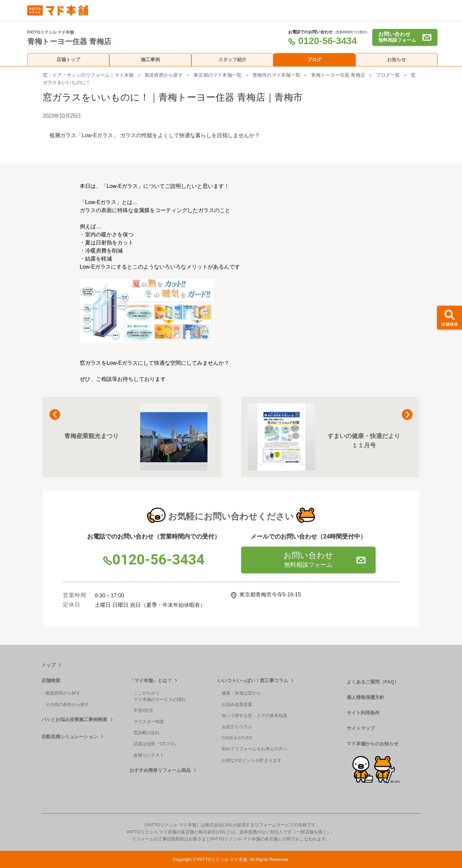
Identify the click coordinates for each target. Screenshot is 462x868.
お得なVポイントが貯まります (252, 760)
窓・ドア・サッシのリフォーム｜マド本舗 (88, 75)
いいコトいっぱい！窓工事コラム (253, 680)
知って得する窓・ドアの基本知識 (254, 716)
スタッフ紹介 (232, 60)
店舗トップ (68, 60)
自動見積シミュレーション (70, 737)
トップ (48, 665)
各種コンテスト (149, 755)
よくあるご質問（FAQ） (373, 682)
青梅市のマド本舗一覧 (276, 75)
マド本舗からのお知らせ (373, 744)
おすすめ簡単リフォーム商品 (160, 770)
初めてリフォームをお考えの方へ (254, 749)
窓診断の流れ (147, 733)
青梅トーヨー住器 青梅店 (338, 75)
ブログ (314, 60)
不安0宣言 (143, 711)
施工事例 (150, 60)
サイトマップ (361, 728)
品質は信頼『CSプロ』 (156, 744)
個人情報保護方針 (365, 697)
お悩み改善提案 (237, 704)
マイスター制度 (149, 722)
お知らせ (396, 60)
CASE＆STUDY (237, 738)
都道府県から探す (164, 75)
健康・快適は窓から (241, 693)
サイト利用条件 (363, 713)
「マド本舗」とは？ (151, 680)
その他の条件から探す (67, 704)
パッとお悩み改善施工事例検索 (74, 719)
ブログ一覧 (388, 75)
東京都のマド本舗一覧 (218, 75)
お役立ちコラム (237, 727)
